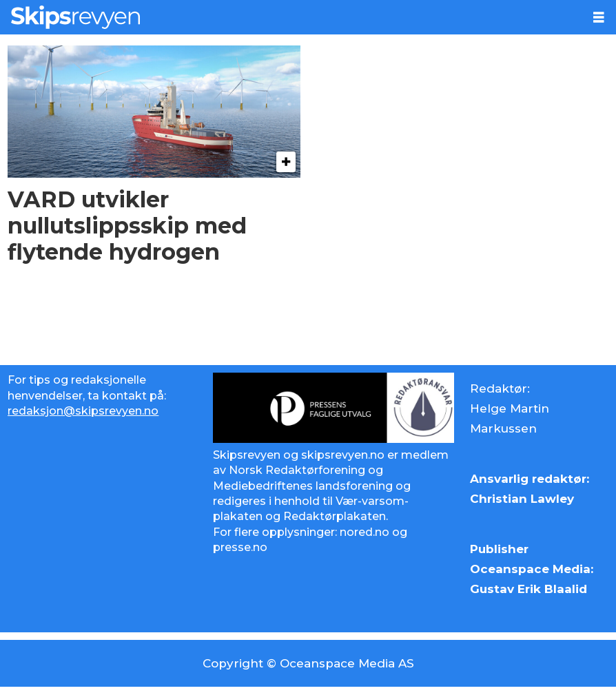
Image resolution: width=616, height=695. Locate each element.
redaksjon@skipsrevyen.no (83, 411)
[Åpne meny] (599, 18)
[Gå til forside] (291, 17)
